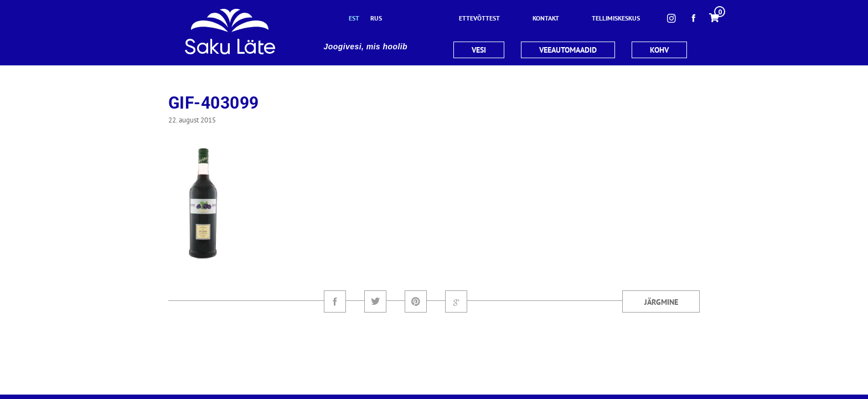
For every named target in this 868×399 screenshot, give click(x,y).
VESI (479, 50)
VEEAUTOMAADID (568, 50)
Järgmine (661, 302)
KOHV (659, 50)
